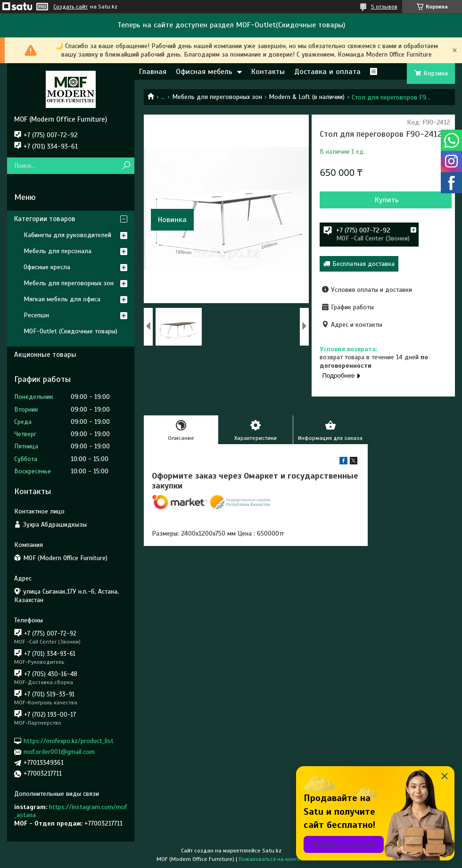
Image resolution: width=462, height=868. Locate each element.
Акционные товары (45, 355)
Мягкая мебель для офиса (62, 299)
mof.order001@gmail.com (59, 752)
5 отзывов (384, 7)
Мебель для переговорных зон (217, 97)
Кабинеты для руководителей (67, 235)
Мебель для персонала (58, 251)
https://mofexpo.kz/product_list (69, 741)
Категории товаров (45, 219)
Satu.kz (272, 851)
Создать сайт (70, 7)
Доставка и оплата (327, 72)
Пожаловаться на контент (272, 859)
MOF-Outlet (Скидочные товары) (70, 331)
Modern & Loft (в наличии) (307, 97)
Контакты (268, 72)
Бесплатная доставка (363, 264)
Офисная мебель (204, 72)
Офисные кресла (47, 267)
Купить (387, 200)
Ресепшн (36, 315)
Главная (153, 72)
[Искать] (126, 166)
